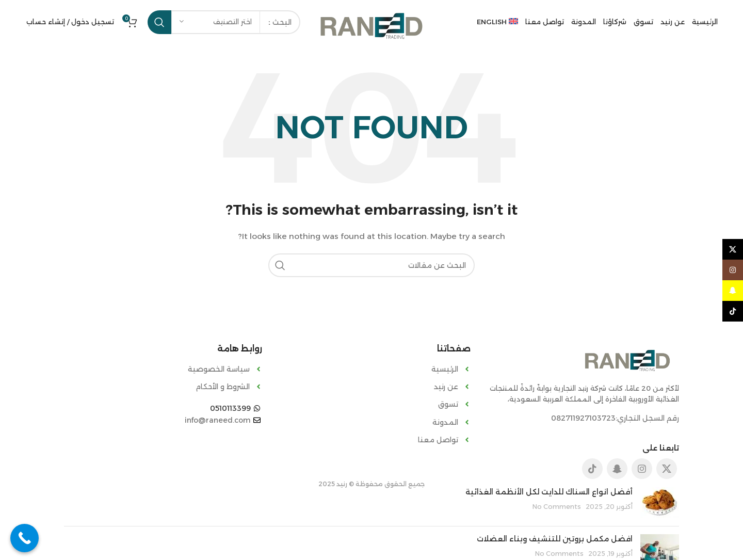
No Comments (557, 507)
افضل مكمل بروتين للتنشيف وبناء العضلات (555, 539)
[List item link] (372, 369)
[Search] (372, 265)
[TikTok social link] (592, 469)
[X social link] (667, 469)
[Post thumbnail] (660, 503)
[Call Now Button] (25, 538)
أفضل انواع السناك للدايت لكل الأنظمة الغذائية (549, 492)
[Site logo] (372, 25)
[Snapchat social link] (617, 469)
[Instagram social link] (642, 469)
